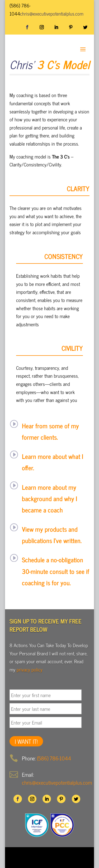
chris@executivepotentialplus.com (57, 782)
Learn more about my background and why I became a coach (49, 498)
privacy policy (30, 669)
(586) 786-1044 (54, 758)
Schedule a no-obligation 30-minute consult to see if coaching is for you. (56, 571)
